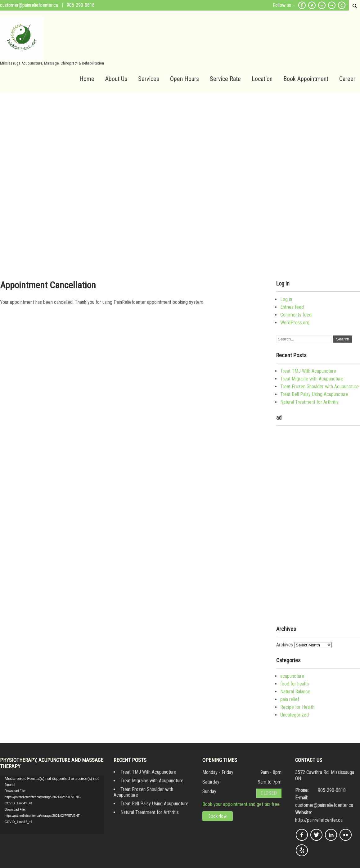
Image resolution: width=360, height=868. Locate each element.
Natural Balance (295, 692)
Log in (286, 299)
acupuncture (292, 676)
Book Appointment (306, 79)
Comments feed (296, 315)
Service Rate (225, 79)
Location (262, 79)
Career (347, 79)
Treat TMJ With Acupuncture (308, 371)
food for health (295, 684)
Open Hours (184, 79)
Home (87, 79)
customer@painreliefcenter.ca (29, 5)
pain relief (290, 699)
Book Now (218, 816)
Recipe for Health (297, 707)
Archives (285, 645)
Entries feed (292, 307)
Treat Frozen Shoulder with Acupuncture (319, 387)
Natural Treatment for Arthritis (309, 402)
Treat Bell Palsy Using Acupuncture (314, 394)
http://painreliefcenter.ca (319, 820)
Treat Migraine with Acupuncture (312, 379)
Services (149, 79)
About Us (116, 79)
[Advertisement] (180, 139)
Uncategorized (295, 715)
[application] (52, 805)
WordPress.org (295, 323)
